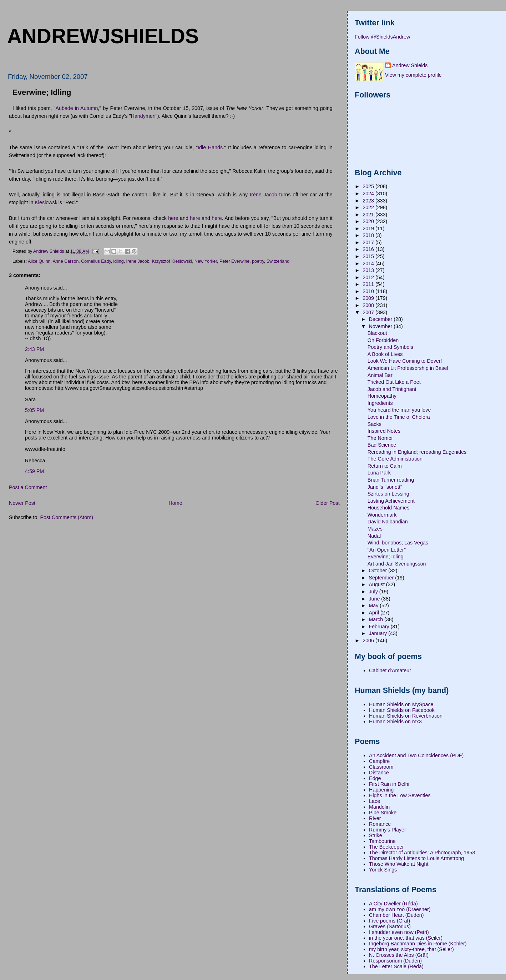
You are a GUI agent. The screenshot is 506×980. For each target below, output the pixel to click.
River (375, 818)
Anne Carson (66, 261)
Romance (380, 824)
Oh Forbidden (383, 340)
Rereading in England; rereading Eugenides (417, 452)
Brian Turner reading (391, 480)
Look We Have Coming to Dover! (405, 361)
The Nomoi (380, 438)
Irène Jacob (264, 195)
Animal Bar (380, 375)
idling (119, 261)
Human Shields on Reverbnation (406, 716)
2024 (369, 194)
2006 (369, 640)
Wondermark (382, 515)
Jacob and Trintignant (392, 389)
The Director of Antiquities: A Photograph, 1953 (422, 853)
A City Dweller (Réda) (393, 904)
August (377, 584)
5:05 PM (34, 410)
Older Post (328, 503)
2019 (369, 228)
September (382, 578)
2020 (369, 221)
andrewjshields (103, 36)
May (374, 605)
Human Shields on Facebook (402, 710)
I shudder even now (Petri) (399, 932)
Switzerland (278, 261)
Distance (379, 773)
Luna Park (379, 473)
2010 (369, 291)
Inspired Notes (384, 431)
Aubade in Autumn (77, 108)
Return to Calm (385, 466)
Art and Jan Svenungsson (397, 564)
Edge (375, 778)
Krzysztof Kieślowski (172, 261)
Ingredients (380, 403)
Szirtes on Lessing (388, 494)
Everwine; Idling (386, 557)
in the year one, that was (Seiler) (406, 938)
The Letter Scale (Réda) (396, 966)
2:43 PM (34, 349)
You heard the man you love (399, 410)
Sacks (375, 424)
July (374, 592)
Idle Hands (210, 147)
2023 (369, 201)
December (381, 319)
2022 (369, 207)
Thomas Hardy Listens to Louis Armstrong (416, 858)
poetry (258, 261)
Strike (376, 835)
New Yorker (206, 261)
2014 (369, 263)
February (379, 627)
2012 (369, 277)
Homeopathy (382, 396)
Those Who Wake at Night (399, 864)
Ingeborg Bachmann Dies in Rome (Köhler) (418, 944)
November (381, 326)
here (173, 218)
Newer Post (22, 503)
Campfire (379, 761)
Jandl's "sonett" (385, 487)
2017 (369, 242)
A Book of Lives (385, 354)
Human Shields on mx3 (395, 722)
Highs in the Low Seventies (400, 795)
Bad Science (382, 445)
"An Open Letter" (387, 550)
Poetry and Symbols (390, 347)
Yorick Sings (383, 870)
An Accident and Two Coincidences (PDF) (416, 755)
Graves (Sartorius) (390, 926)
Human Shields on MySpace (401, 704)
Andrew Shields (410, 65)
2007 (369, 312)
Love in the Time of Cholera (399, 417)
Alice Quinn (39, 261)
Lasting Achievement (391, 501)
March (376, 619)
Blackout (377, 333)
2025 (369, 186)
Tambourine (382, 841)
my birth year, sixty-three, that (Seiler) (411, 949)
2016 (369, 249)
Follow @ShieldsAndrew (382, 37)
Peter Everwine (234, 261)
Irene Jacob (138, 261)
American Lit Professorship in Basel (408, 368)
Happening (381, 790)
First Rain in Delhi (389, 784)
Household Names (389, 508)
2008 (369, 305)
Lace (375, 801)
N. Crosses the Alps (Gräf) (399, 955)
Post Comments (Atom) (67, 517)
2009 (369, 298)
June (375, 599)
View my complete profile (413, 75)
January (378, 633)
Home (175, 503)
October (378, 571)
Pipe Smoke (383, 813)
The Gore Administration (395, 459)
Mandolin (379, 807)
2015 (369, 256)
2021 (369, 215)
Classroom (381, 767)
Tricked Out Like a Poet (394, 382)
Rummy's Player (388, 830)
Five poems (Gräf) (389, 921)
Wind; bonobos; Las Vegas (398, 543)
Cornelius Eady (96, 261)
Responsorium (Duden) (395, 961)
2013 (369, 270)
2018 (369, 235)
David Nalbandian (388, 522)
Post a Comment (28, 487)
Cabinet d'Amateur (390, 670)
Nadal (374, 536)
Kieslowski (47, 202)
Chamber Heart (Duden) (396, 915)
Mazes (375, 529)
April (375, 613)
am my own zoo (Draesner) (400, 909)
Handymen (143, 116)
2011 (369, 284)
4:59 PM (34, 471)
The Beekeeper (386, 847)
